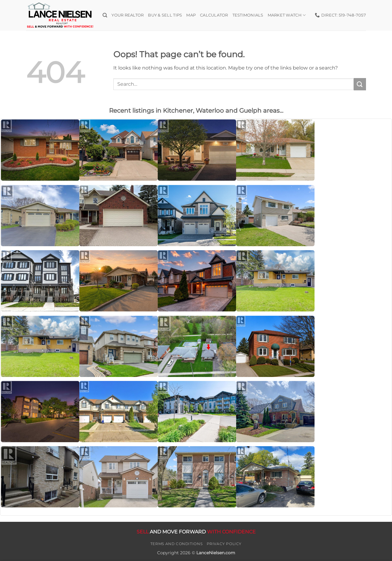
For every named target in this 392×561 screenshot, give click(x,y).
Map (191, 15)
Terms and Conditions (176, 544)
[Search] (105, 15)
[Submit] (360, 84)
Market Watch (287, 15)
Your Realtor (128, 15)
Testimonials (248, 15)
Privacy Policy (224, 544)
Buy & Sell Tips (165, 15)
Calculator (214, 15)
